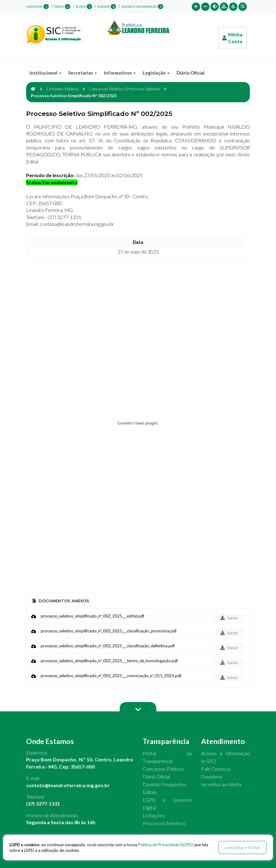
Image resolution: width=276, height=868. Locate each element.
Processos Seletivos (164, 823)
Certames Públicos (63, 89)
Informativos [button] (120, 73)
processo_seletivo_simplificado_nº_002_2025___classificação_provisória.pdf (109, 631)
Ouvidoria (212, 776)
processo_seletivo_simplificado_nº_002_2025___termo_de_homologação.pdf (109, 661)
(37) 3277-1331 (43, 804)
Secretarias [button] (83, 73)
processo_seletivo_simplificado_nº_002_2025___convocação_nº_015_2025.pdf (111, 676)
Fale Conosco (216, 769)
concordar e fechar (243, 847)
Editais (150, 792)
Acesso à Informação (142, 7)
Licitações (154, 815)
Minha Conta (232, 38)
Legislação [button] (156, 73)
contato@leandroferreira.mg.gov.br (68, 785)
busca (84, 7)
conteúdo (37, 7)
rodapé (107, 7)
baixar (229, 618)
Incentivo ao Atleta (221, 784)
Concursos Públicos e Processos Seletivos (125, 89)
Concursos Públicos (163, 769)
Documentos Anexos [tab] (61, 601)
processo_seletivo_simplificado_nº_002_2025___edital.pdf (92, 616)
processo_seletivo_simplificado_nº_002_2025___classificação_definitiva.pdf (108, 646)
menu (62, 7)
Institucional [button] (45, 73)
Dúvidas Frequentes (164, 784)
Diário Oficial (191, 73)
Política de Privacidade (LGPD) (166, 845)
